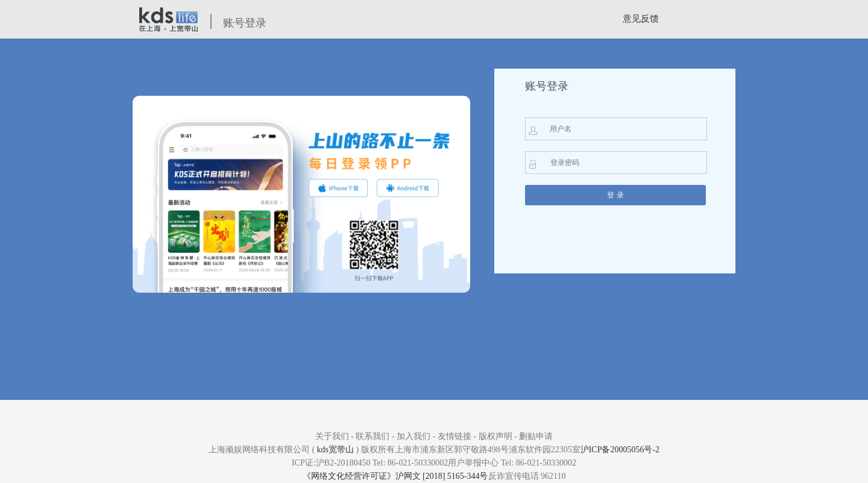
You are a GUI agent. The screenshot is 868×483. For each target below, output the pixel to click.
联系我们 (373, 436)
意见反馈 (641, 19)
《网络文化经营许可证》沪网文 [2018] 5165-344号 (395, 476)
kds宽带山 (335, 450)
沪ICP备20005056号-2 (620, 450)
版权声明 (495, 436)
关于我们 (332, 436)
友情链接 (454, 436)
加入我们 (414, 436)
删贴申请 (536, 436)
